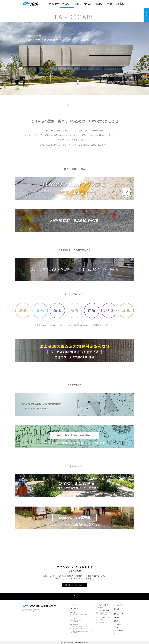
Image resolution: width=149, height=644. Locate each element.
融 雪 (74, 311)
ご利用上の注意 (119, 631)
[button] (11, 60)
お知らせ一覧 (74, 609)
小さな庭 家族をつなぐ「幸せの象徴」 (78, 621)
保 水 (57, 311)
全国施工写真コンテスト (80, 629)
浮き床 (109, 311)
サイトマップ (118, 634)
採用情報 (109, 4)
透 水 (40, 311)
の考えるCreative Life (79, 615)
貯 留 (92, 311)
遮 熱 (23, 311)
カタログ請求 (118, 624)
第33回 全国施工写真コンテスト (82, 632)
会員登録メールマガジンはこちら (74, 585)
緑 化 (126, 311)
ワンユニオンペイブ (101, 607)
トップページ (74, 605)
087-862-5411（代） (31, 611)
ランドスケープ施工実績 (99, 4)
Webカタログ (78, 4)
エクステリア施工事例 (88, 4)
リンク (116, 627)
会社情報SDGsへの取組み (120, 4)
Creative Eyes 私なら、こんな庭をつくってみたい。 (82, 625)
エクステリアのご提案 (54, 4)
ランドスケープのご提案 (67, 4)
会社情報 (117, 621)
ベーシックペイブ (101, 620)
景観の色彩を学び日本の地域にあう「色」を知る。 (104, 614)
